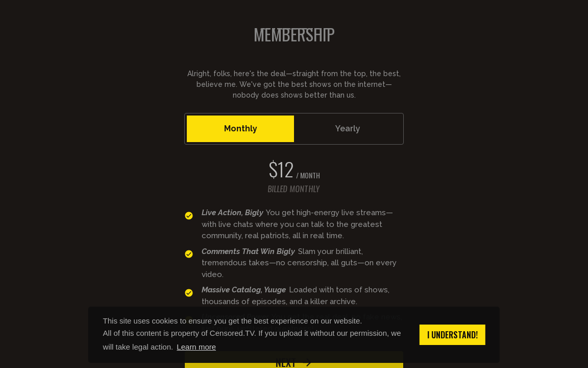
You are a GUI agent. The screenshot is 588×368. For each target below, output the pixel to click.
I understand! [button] (452, 335)
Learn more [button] (196, 347)
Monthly (241, 129)
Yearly (348, 129)
